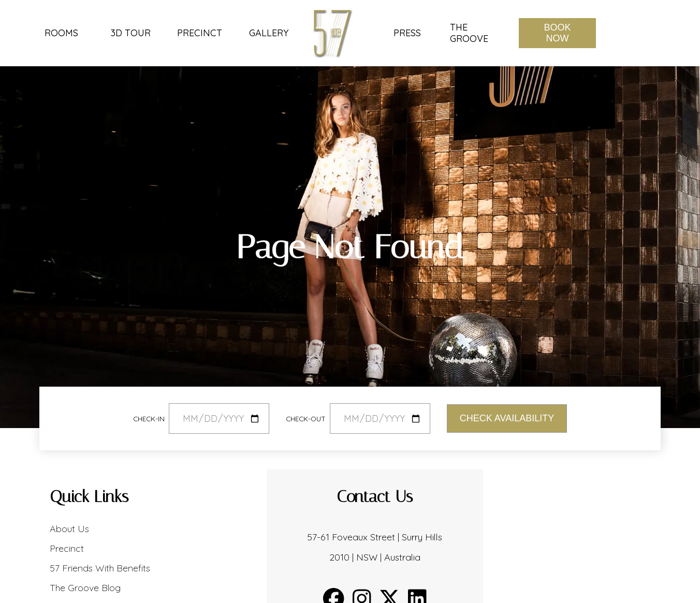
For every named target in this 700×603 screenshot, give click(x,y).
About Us (69, 529)
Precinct (200, 33)
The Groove (469, 33)
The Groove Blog (85, 588)
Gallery (269, 33)
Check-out (306, 418)
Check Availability (507, 418)
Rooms (61, 33)
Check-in (149, 418)
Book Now (557, 33)
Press (407, 33)
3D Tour (131, 33)
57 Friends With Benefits (100, 568)
